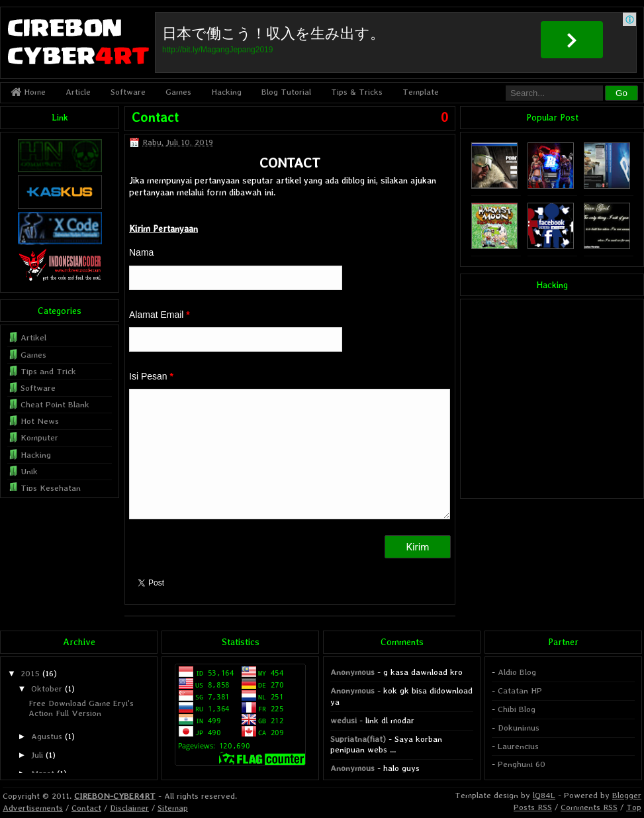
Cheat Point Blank (55, 404)
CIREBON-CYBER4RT (115, 796)
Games (178, 92)
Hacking (226, 92)
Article (78, 92)
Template (421, 92)
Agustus (47, 736)
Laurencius (518, 746)
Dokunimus (519, 728)
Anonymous (352, 672)
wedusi (344, 720)
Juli (37, 755)
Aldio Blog (517, 672)
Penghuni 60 (522, 764)
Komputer (39, 437)
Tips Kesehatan (51, 488)
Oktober (47, 689)
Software (128, 92)
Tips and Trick (48, 371)
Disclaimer (129, 808)
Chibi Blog (517, 709)
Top (634, 807)
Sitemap (173, 808)
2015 (30, 673)
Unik (29, 471)
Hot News (40, 421)
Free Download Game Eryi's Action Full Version (81, 708)
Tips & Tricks (357, 92)
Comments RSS (589, 807)
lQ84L (544, 795)
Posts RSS (533, 807)
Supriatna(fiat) (358, 739)
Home (28, 92)
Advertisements (33, 808)
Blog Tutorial (286, 92)
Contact (155, 117)
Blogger (627, 795)
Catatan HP (520, 690)
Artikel (33, 337)
